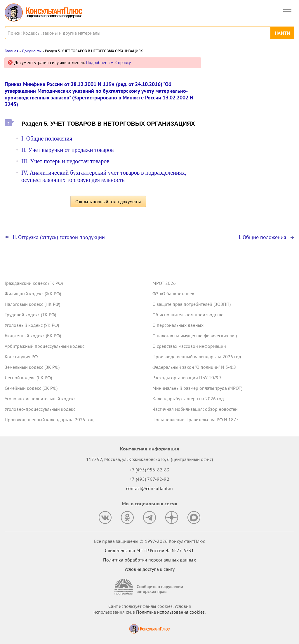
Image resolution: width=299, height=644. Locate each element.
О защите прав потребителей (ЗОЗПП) (192, 304)
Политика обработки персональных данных (149, 560)
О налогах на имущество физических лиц (195, 336)
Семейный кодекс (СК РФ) (31, 388)
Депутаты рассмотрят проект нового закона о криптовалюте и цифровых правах (248, 123)
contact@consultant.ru (149, 488)
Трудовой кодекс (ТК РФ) (30, 315)
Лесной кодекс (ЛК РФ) (28, 378)
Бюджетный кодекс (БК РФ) (33, 336)
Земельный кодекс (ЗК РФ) (32, 367)
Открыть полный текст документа (108, 201)
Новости (233, 65)
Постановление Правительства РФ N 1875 (196, 420)
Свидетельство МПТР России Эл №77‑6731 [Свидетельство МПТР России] (149, 550)
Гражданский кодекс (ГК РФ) (34, 283)
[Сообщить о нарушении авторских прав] (149, 587)
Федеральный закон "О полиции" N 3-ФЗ (194, 367)
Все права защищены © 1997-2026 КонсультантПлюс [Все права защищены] (149, 541)
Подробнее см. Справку (108, 63)
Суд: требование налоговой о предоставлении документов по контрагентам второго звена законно (249, 91)
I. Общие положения (47, 138)
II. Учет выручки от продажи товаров (67, 150)
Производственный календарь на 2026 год (197, 357)
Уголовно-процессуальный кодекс (40, 409)
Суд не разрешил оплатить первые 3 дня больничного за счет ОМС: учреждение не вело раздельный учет (250, 186)
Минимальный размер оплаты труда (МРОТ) (197, 388)
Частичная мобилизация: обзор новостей (195, 409)
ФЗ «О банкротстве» (173, 294)
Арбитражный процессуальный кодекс (45, 346)
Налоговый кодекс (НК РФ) (32, 304)
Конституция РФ (21, 357)
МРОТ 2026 (164, 283)
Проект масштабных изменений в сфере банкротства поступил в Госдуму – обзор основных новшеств (251, 155)
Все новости (225, 205)
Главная (12, 51)
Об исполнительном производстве (188, 315)
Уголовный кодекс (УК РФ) (32, 325)
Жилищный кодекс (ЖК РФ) (33, 294)
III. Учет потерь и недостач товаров (65, 161)
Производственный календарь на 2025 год (49, 420)
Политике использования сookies (170, 612)
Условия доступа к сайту (149, 569)
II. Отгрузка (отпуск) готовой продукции (59, 237)
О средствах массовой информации (189, 346)
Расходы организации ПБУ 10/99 (187, 378)
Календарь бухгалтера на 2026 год (188, 399)
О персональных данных (178, 325)
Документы (32, 51)
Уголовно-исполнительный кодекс (40, 399)
